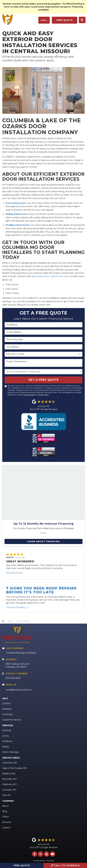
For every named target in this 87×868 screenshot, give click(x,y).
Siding (5, 747)
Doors (5, 736)
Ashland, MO (9, 774)
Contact (6, 703)
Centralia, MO (9, 790)
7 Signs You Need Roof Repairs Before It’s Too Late (41, 590)
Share (44, 533)
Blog (5, 811)
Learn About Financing (43, 541)
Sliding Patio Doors (16, 214)
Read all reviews (14, 573)
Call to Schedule (65, 865)
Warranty (7, 709)
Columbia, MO (10, 763)
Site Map (50, 861)
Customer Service (12, 720)
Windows (7, 741)
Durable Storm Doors (18, 225)
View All (6, 795)
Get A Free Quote (44, 380)
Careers (6, 828)
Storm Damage (10, 752)
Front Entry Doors (16, 203)
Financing (7, 714)
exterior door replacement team (53, 276)
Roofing (7, 730)
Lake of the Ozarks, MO (15, 768)
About (5, 806)
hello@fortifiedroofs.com (19, 690)
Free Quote (65, 20)
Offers (5, 817)
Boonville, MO (10, 779)
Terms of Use (29, 395)
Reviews (7, 822)
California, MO (9, 784)
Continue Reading (17, 607)
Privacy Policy (43, 395)
